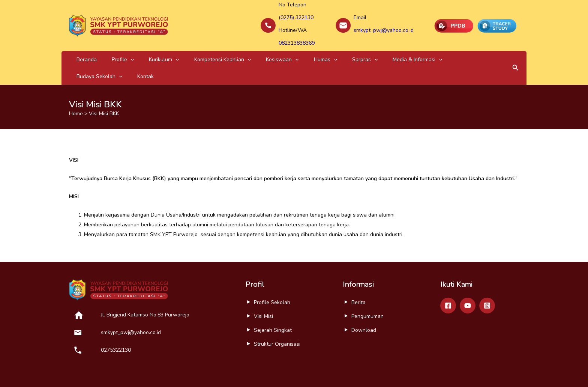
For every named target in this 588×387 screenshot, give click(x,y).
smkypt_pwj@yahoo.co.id (384, 25)
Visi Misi (263, 290)
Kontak (434, 50)
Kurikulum (139, 50)
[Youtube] (468, 279)
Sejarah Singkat (273, 303)
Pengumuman (367, 290)
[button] (516, 50)
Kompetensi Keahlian (188, 50)
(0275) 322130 (296, 16)
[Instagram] (487, 279)
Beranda (82, 50)
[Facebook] (448, 279)
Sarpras (301, 50)
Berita (358, 276)
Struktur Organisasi (277, 317)
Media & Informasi (344, 50)
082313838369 (297, 35)
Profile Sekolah (272, 276)
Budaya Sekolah (397, 50)
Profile (108, 50)
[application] (116, 50)
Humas (272, 50)
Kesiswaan (238, 50)
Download (364, 303)
